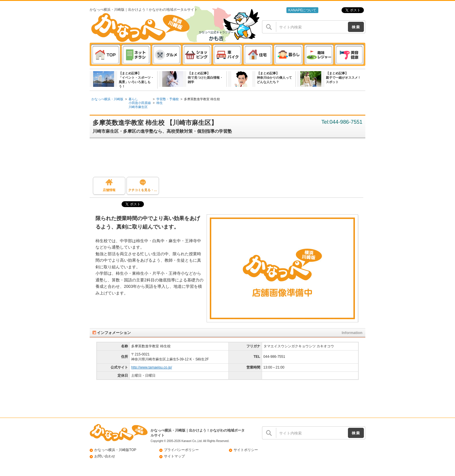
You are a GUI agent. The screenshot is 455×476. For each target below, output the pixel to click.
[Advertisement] (230, 159)
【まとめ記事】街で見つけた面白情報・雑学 (205, 78)
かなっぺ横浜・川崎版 (107, 99)
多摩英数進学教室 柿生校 (202, 99)
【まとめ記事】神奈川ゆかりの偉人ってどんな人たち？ (274, 78)
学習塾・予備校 (168, 99)
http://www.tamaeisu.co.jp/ (151, 367)
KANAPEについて (302, 10)
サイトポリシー (246, 450)
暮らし (133, 99)
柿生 (160, 103)
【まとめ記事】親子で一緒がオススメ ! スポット (343, 78)
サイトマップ (174, 456)
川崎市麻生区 (138, 107)
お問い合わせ (105, 456)
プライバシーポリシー (181, 450)
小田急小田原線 (140, 103)
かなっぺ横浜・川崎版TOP (115, 450)
